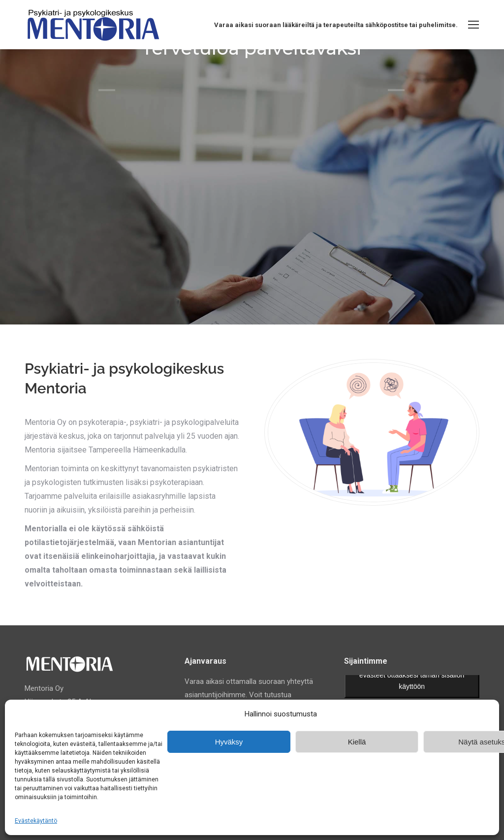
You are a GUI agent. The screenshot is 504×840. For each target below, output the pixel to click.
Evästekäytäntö (36, 821)
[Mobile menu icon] (473, 25)
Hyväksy (229, 742)
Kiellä (357, 742)
